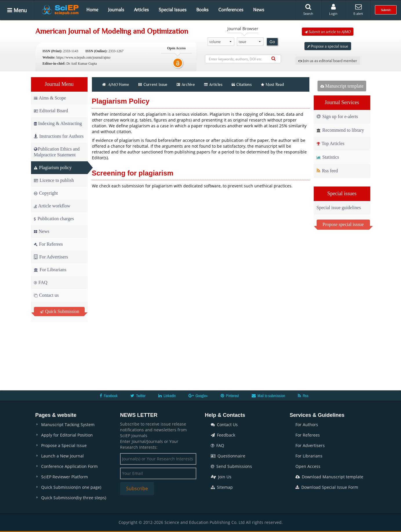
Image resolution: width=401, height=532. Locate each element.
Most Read (272, 84)
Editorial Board (51, 111)
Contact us (46, 295)
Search (308, 10)
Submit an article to (328, 32)
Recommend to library (340, 130)
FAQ (41, 282)
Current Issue (153, 84)
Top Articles (331, 143)
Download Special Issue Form (327, 487)
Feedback (223, 435)
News (259, 10)
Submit (386, 10)
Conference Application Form (69, 466)
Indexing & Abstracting (58, 123)
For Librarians (50, 270)
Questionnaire (228, 456)
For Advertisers (51, 257)
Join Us (221, 477)
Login (333, 10)
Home (92, 10)
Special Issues (173, 10)
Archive (186, 84)
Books (202, 10)
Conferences (231, 10)
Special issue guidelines (339, 208)
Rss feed (327, 171)
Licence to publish (54, 180)
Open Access (308, 466)
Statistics (328, 157)
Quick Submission (60, 311)
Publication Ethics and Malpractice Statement (57, 152)
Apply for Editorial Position (67, 435)
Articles (141, 10)
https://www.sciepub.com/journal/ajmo (83, 57)
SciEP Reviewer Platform (65, 477)
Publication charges (54, 219)
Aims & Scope (50, 98)
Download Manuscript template (329, 477)
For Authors (307, 425)
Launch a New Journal (62, 456)
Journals (116, 10)
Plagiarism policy (53, 168)
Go (272, 42)
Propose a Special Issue (64, 445)
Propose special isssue (343, 224)
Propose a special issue (328, 46)
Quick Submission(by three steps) (74, 498)
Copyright (46, 193)
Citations (242, 84)
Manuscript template (342, 86)
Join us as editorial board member (328, 61)
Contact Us (224, 425)
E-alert (358, 10)
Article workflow (52, 206)
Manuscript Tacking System (68, 425)
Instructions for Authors (59, 136)
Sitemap (222, 487)
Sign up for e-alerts (337, 116)
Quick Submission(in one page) (71, 487)
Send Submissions (231, 466)
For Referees (48, 244)
